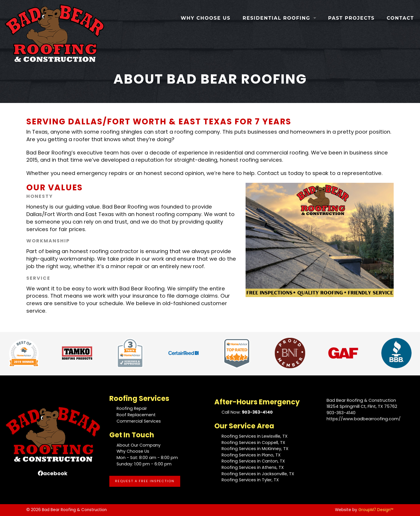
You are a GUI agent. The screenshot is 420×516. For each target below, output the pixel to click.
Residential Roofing (277, 18)
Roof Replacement (136, 415)
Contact (400, 18)
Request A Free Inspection (145, 481)
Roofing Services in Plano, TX (251, 455)
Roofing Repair (132, 408)
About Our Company (139, 445)
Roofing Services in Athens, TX (253, 467)
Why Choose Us (206, 18)
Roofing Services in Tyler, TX (250, 480)
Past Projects (351, 18)
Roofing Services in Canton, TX (253, 461)
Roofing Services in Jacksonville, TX (258, 474)
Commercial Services (139, 421)
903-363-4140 (341, 413)
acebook (53, 473)
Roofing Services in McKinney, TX (255, 449)
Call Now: (247, 412)
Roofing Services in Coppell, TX (253, 443)
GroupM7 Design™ (376, 510)
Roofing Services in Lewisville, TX (255, 436)
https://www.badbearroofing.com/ (364, 419)
